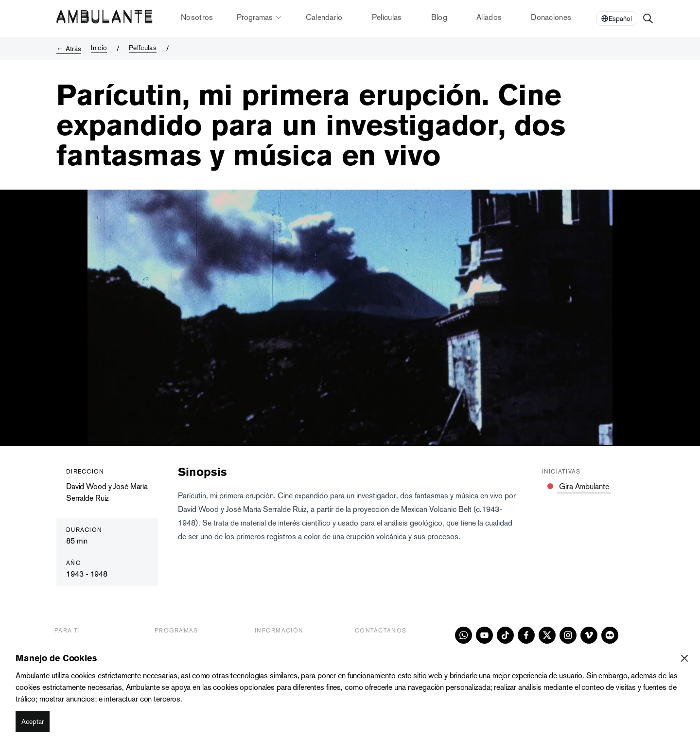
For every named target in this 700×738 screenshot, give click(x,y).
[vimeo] (589, 635)
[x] (547, 635)
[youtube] (484, 635)
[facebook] (526, 635)
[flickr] (610, 635)
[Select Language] (616, 18)
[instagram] (568, 635)
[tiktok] (505, 635)
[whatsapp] (464, 635)
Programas (260, 17)
